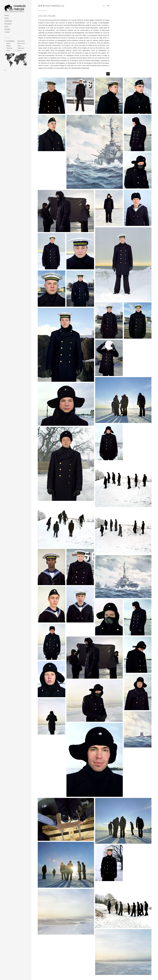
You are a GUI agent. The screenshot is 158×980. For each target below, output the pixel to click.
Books (7, 18)
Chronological (10, 41)
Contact (7, 32)
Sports (19, 46)
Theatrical (9, 48)
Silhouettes (21, 48)
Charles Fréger (20, 8)
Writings (7, 29)
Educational (21, 41)
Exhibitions (8, 21)
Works (7, 16)
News (6, 27)
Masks (8, 43)
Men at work (21, 43)
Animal (20, 51)
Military (8, 46)
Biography (8, 24)
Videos (8, 51)
